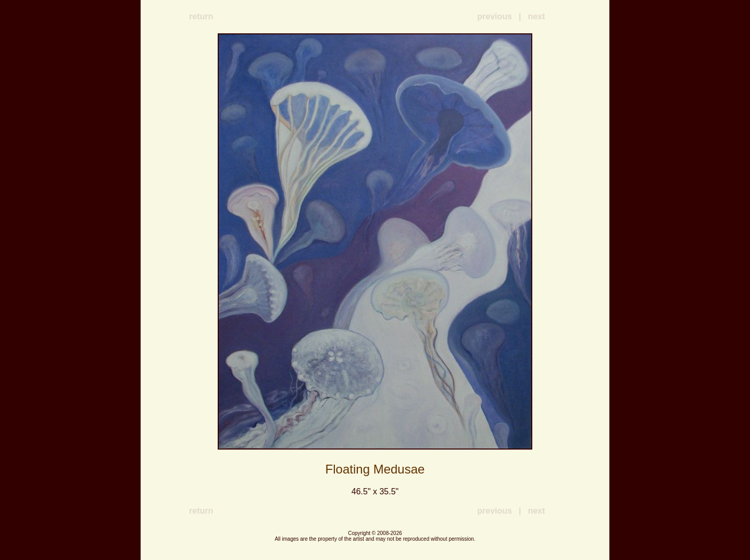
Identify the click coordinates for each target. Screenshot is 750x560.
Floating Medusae (375, 469)
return (201, 16)
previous (495, 16)
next (536, 16)
